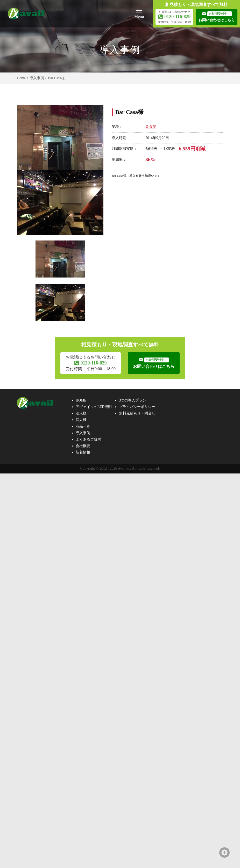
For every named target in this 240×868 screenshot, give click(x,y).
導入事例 (37, 78)
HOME (81, 400)
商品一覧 (83, 426)
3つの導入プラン (133, 400)
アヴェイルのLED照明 (94, 407)
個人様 (81, 420)
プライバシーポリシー (137, 407)
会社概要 (83, 446)
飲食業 (151, 127)
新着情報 (83, 452)
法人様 (81, 413)
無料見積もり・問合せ (137, 413)
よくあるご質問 (88, 439)
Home (21, 78)
